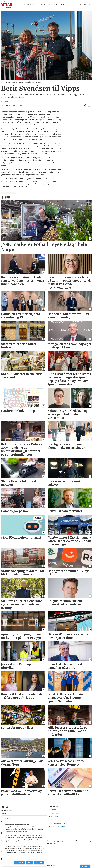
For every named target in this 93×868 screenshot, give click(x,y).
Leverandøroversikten (59, 823)
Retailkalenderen (41, 5)
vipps (4, 193)
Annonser (62, 5)
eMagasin (87, 5)
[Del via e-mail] (90, 106)
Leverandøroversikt (28, 5)
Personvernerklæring (59, 826)
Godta (29, 862)
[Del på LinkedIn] (88, 106)
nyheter (11, 193)
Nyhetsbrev (78, 5)
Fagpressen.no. (12, 855)
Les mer (53, 843)
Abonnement (53, 5)
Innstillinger (85, 866)
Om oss (70, 5)
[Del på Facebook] (85, 106)
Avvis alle (39, 862)
